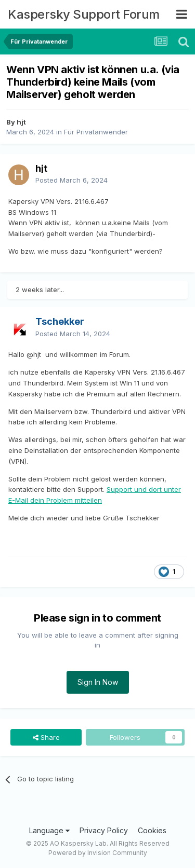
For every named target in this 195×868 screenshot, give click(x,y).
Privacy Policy (104, 830)
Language (49, 830)
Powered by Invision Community (98, 853)
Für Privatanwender (96, 132)
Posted (71, 180)
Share (46, 737)
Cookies (152, 830)
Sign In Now (98, 682)
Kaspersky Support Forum (84, 14)
